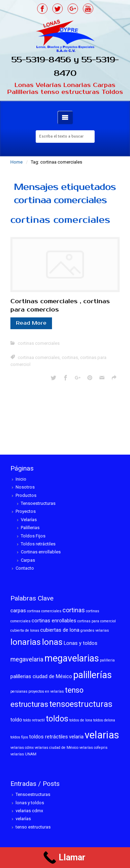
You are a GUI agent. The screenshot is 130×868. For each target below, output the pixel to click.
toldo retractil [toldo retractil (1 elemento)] (34, 720)
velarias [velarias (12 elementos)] (102, 735)
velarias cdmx (29, 811)
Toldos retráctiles (38, 544)
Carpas (28, 560)
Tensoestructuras (38, 503)
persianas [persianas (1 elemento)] (19, 691)
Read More (31, 323)
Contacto (25, 568)
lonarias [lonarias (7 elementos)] (26, 642)
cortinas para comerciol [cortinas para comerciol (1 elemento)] (97, 621)
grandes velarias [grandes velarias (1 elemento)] (95, 630)
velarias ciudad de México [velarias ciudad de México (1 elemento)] (57, 748)
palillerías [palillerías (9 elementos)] (92, 675)
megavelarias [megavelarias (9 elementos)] (72, 658)
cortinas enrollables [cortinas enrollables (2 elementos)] (54, 621)
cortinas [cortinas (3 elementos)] (74, 610)
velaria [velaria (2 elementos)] (76, 737)
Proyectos (26, 511)
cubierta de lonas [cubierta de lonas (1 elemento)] (25, 630)
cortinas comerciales (60, 220)
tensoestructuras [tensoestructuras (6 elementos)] (81, 704)
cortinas (70, 357)
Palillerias (30, 528)
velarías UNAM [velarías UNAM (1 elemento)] (23, 754)
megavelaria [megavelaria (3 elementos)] (27, 659)
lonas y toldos (30, 803)
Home (16, 162)
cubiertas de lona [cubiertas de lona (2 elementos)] (60, 630)
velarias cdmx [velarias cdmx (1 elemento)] (22, 748)
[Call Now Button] (65, 858)
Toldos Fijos (33, 536)
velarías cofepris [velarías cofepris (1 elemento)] (93, 748)
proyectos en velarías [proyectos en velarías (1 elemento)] (46, 691)
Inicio (21, 479)
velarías (23, 819)
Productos (26, 495)
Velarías (29, 520)
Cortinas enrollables (41, 552)
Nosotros (25, 487)
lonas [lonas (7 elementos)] (52, 642)
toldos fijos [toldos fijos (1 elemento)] (19, 737)
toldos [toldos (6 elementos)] (57, 719)
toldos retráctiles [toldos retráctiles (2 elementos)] (49, 737)
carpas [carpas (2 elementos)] (18, 611)
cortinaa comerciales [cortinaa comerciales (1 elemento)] (44, 611)
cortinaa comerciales (39, 357)
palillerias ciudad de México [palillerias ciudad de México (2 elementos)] (41, 676)
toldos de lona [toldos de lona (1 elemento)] (81, 720)
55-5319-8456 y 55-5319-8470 (65, 67)
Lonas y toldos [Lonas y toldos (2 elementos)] (81, 643)
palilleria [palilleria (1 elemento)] (107, 660)
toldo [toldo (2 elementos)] (16, 720)
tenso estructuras (33, 827)
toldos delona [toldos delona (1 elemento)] (104, 720)
